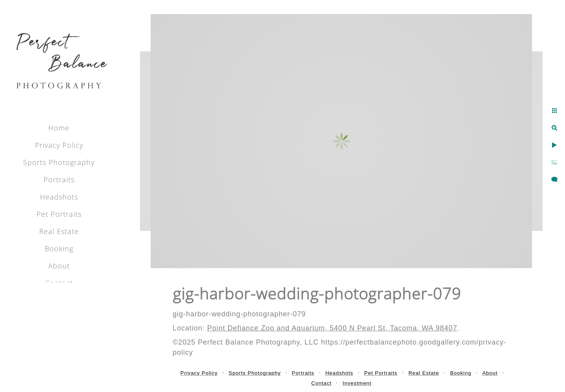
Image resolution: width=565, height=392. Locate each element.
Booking (59, 249)
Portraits (59, 180)
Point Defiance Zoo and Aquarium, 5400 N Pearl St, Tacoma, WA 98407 (332, 328)
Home (59, 128)
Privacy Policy (59, 145)
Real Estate (59, 231)
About (59, 266)
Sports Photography (59, 162)
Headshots (59, 197)
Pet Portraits (59, 214)
